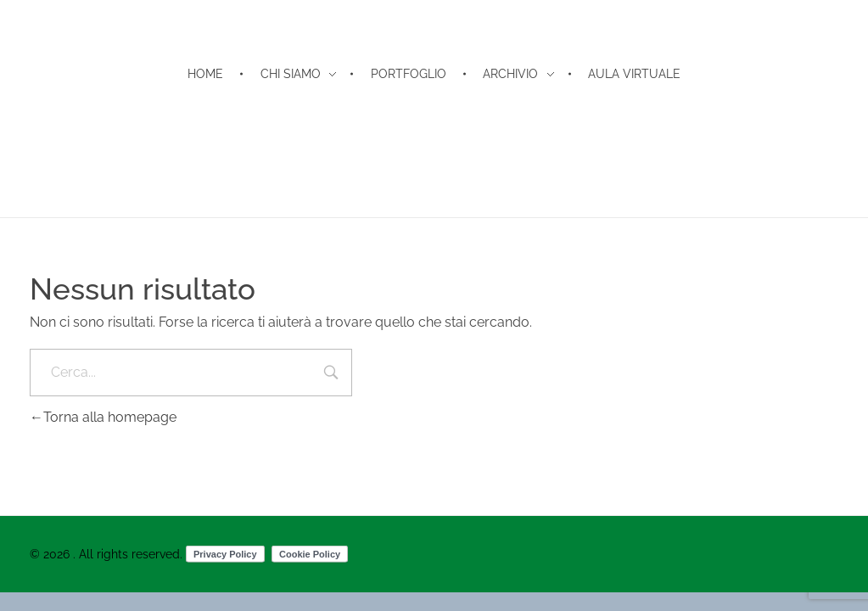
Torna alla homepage (103, 417)
